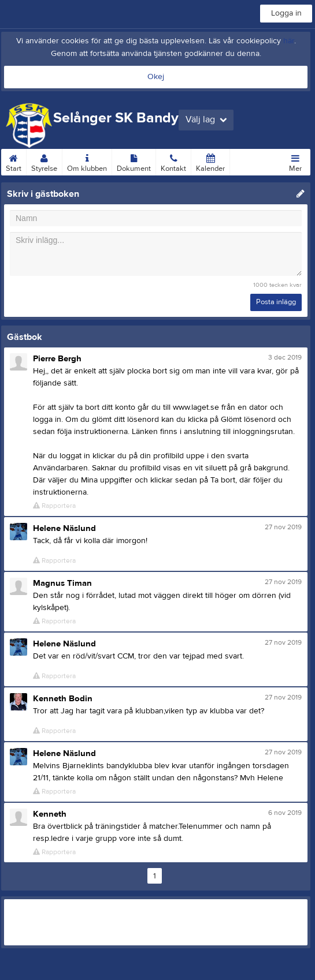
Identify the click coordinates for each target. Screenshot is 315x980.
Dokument (134, 161)
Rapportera (54, 506)
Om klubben (87, 161)
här (289, 41)
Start (14, 161)
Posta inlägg (276, 302)
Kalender (210, 161)
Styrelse (44, 161)
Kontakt (173, 161)
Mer (295, 161)
